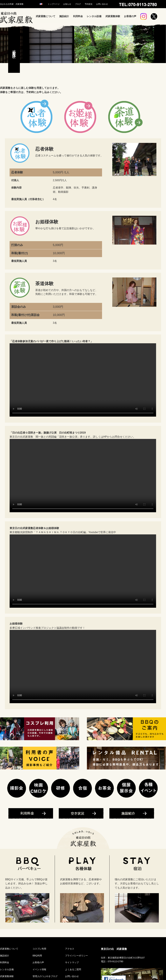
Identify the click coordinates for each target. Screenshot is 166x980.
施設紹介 (64, 16)
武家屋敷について (46, 16)
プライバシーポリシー (76, 956)
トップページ (54, 4)
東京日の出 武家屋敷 (114, 949)
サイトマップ (72, 962)
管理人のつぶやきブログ (45, 976)
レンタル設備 (94, 16)
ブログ (78, 4)
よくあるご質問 (73, 969)
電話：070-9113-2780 (112, 961)
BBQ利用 (37, 956)
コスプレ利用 (39, 949)
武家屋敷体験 (113, 16)
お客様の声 (130, 16)
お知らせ (67, 4)
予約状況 (89, 4)
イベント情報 (39, 969)
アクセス (70, 949)
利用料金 (78, 16)
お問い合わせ (102, 4)
